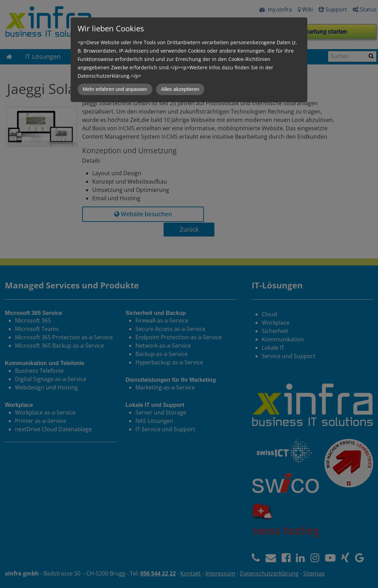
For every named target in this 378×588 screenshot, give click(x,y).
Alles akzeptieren (180, 89)
